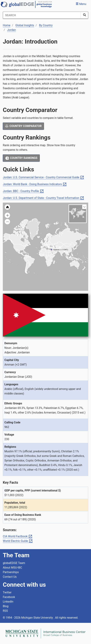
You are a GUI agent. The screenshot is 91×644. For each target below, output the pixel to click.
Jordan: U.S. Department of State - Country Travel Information (43, 198)
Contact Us (10, 577)
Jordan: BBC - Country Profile (23, 191)
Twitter (7, 592)
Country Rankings (21, 158)
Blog (6, 606)
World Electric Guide (18, 541)
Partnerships (11, 572)
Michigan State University (37, 618)
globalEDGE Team (14, 563)
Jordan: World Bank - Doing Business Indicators (35, 184)
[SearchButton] (84, 15)
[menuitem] (56, 252)
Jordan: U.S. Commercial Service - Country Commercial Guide (43, 177)
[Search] (42, 15)
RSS (5, 611)
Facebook (9, 597)
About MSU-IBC (12, 568)
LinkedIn (8, 602)
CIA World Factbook (18, 537)
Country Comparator (23, 126)
